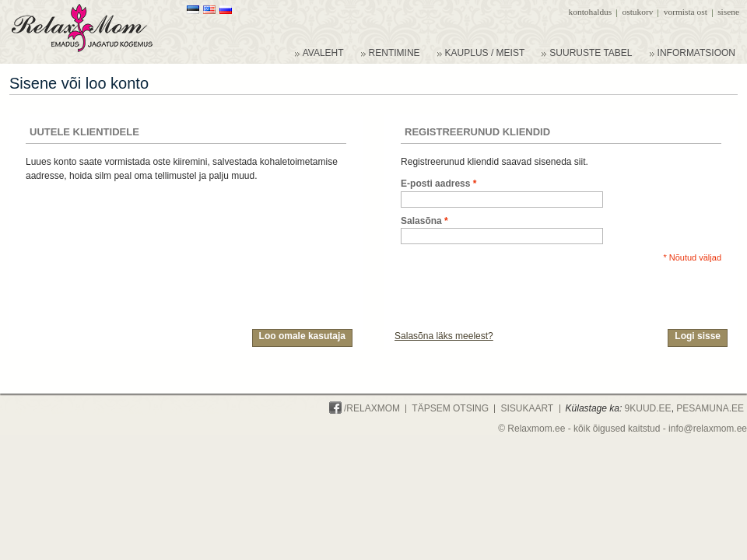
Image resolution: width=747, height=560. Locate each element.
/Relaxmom (365, 408)
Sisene (728, 12)
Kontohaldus (591, 12)
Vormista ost (686, 12)
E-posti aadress (435, 184)
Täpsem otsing (450, 408)
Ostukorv (638, 12)
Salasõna (421, 221)
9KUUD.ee (648, 408)
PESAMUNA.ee (710, 408)
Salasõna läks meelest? (444, 336)
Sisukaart (527, 408)
